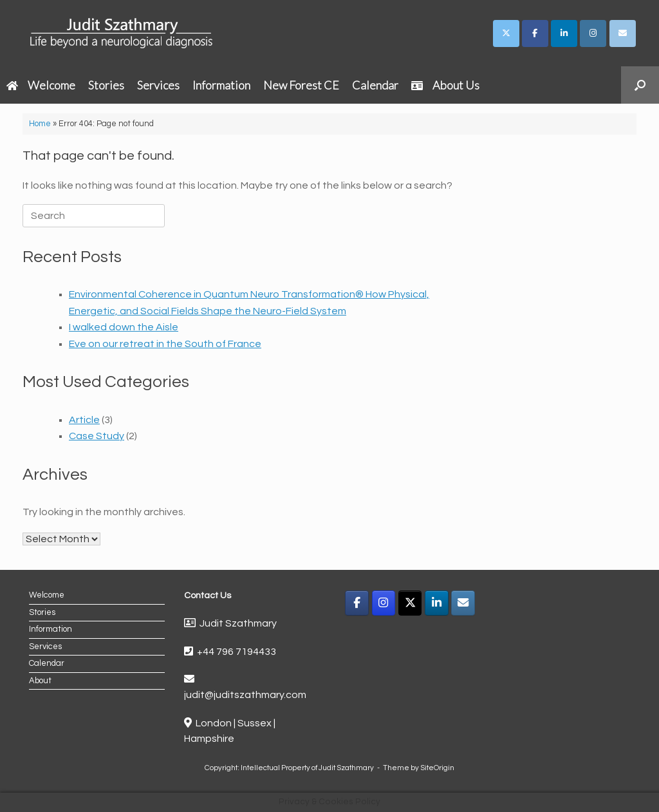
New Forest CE (301, 85)
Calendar (375, 85)
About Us (445, 85)
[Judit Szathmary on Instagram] (593, 33)
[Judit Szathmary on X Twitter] (506, 33)
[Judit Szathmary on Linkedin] (564, 33)
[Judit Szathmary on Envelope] (623, 33)
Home (40, 124)
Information (221, 85)
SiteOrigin (437, 768)
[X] (410, 603)
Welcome (41, 85)
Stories (106, 85)
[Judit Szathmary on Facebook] (535, 33)
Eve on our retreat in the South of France (165, 344)
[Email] (463, 603)
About (40, 681)
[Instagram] (384, 603)
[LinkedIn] (437, 603)
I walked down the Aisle (124, 327)
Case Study (97, 436)
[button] (640, 85)
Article (84, 420)
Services (158, 85)
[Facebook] (357, 603)
